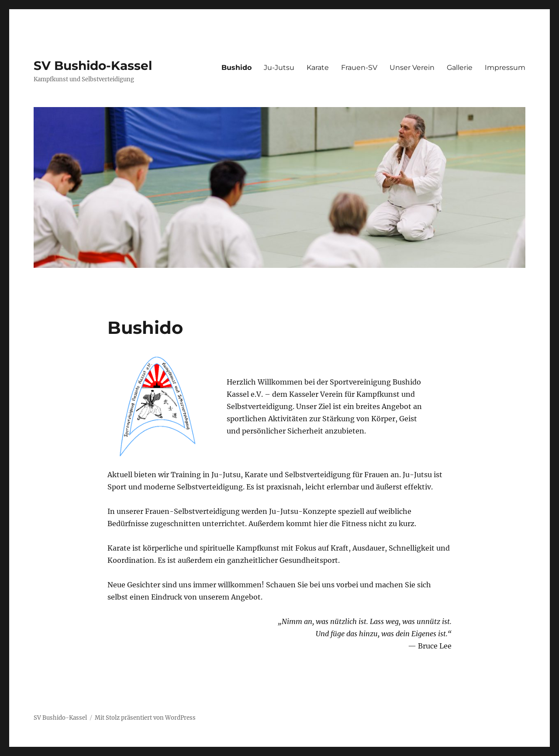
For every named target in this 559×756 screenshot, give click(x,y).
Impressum (505, 68)
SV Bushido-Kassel (93, 66)
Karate (318, 68)
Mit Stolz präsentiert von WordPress (145, 718)
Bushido (236, 68)
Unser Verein (412, 68)
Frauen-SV (359, 68)
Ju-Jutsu (279, 68)
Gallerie (460, 68)
